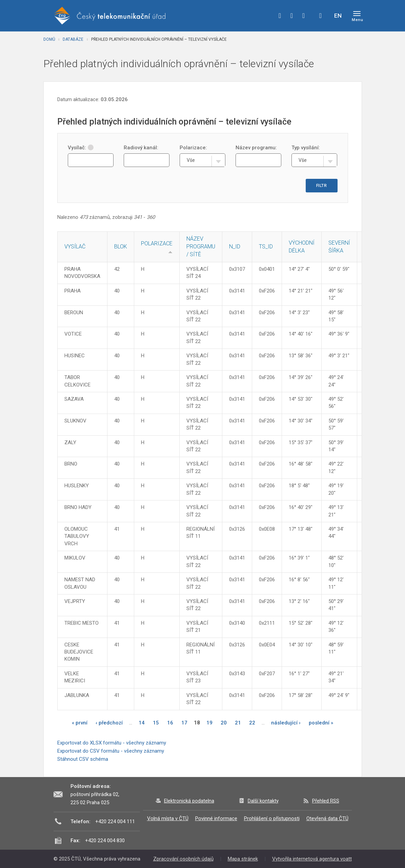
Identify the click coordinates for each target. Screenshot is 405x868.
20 (224, 723)
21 (238, 723)
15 (156, 723)
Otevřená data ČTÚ (327, 818)
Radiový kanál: (141, 148)
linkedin (304, 16)
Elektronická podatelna (189, 801)
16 (170, 723)
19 (209, 723)
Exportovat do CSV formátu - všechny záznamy (111, 751)
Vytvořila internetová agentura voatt (312, 859)
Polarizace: (193, 148)
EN (338, 16)
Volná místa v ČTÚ (168, 818)
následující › (286, 723)
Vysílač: (81, 148)
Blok (121, 247)
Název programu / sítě (201, 247)
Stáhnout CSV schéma (83, 759)
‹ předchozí (109, 723)
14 (142, 723)
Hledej (321, 16)
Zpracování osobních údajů (183, 859)
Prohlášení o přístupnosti (272, 818)
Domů (49, 39)
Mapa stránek (243, 859)
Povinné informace (216, 818)
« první (80, 723)
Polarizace (157, 243)
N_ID (235, 247)
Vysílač (75, 247)
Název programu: (256, 148)
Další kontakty (263, 801)
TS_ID (266, 247)
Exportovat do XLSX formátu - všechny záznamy (112, 743)
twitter (292, 16)
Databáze (73, 39)
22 (252, 723)
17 (184, 723)
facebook (280, 16)
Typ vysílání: (306, 148)
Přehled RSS (326, 801)
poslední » (321, 723)
